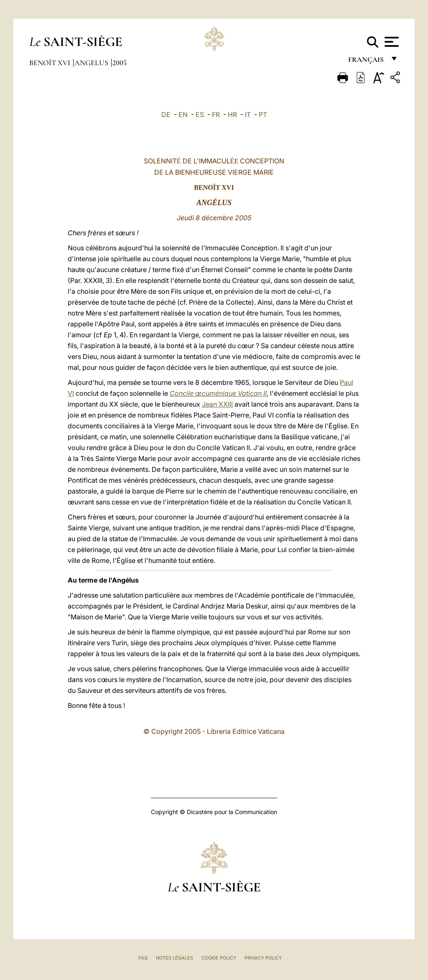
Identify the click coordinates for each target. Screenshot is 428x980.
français (367, 62)
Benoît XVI (51, 63)
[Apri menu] (391, 42)
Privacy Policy (263, 958)
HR (232, 115)
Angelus (92, 63)
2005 (120, 63)
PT (263, 115)
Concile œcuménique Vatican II (218, 393)
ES (200, 115)
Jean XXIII (217, 404)
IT (248, 115)
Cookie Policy (219, 958)
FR (216, 115)
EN (183, 115)
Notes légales (175, 958)
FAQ (143, 958)
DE (166, 115)
